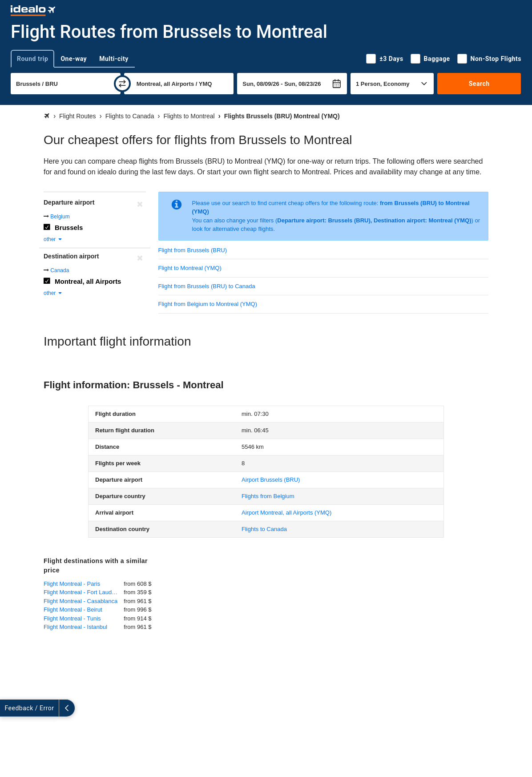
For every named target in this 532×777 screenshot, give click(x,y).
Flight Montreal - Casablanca (81, 601)
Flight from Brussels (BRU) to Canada (207, 286)
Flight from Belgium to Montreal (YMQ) (208, 304)
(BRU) (271, 480)
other (53, 239)
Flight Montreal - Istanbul (75, 627)
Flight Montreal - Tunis (72, 618)
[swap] (122, 84)
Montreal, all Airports (88, 281)
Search (479, 84)
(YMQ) (286, 513)
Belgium (60, 217)
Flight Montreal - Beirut (73, 610)
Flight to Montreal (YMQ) (190, 268)
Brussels (69, 227)
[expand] (8, 708)
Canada (60, 270)
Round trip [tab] (32, 59)
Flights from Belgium (268, 496)
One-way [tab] (74, 59)
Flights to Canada (264, 529)
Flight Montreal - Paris (72, 584)
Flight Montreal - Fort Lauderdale (84, 592)
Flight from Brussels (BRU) (193, 250)
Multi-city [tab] (114, 59)
